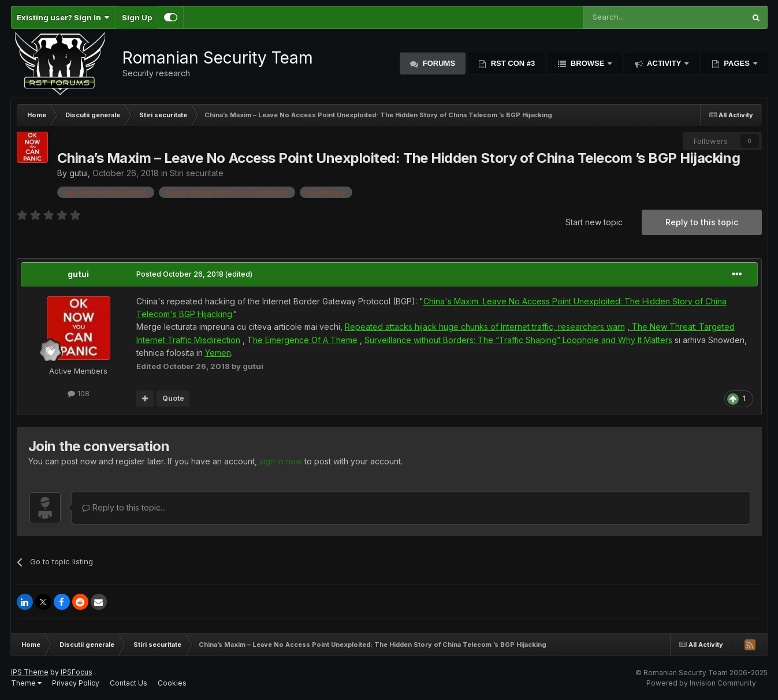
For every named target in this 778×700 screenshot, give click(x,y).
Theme (26, 683)
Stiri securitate (197, 173)
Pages (737, 63)
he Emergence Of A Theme (305, 340)
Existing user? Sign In (63, 17)
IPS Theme (30, 672)
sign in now (281, 461)
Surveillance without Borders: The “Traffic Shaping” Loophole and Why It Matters (518, 340)
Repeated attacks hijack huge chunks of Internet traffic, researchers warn (485, 327)
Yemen (218, 353)
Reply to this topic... (124, 507)
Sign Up (137, 17)
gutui (79, 173)
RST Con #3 (512, 63)
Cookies (172, 683)
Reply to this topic (702, 222)
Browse (587, 63)
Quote (173, 398)
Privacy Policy (76, 683)
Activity (664, 63)
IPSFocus (77, 672)
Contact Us (129, 683)
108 (79, 393)
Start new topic (594, 222)
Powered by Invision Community (701, 683)
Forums (438, 63)
